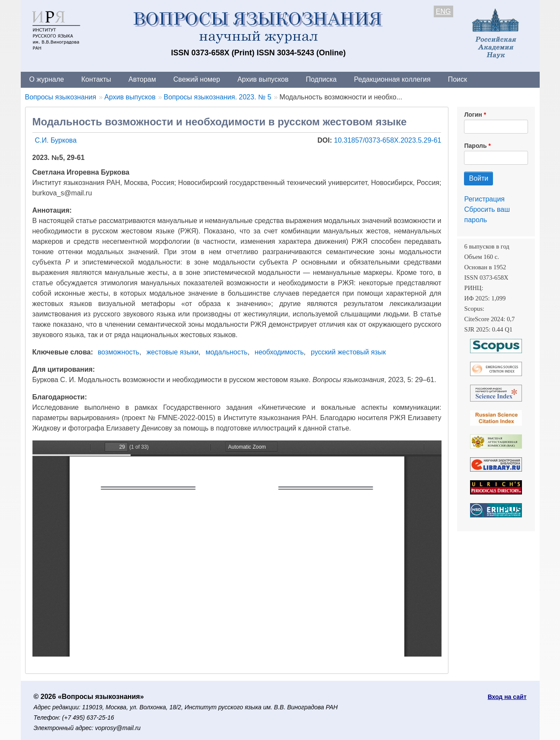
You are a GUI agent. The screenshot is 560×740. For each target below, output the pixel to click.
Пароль (475, 146)
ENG (443, 11)
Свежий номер (197, 79)
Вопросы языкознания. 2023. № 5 (218, 97)
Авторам (142, 79)
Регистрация (484, 199)
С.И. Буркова (56, 140)
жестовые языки (173, 352)
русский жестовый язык (348, 352)
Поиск (458, 79)
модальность (227, 352)
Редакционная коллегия (392, 79)
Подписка (321, 79)
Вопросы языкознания (61, 97)
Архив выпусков (263, 79)
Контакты (96, 79)
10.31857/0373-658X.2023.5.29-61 (387, 140)
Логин (473, 115)
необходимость (279, 352)
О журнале (47, 79)
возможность (118, 352)
